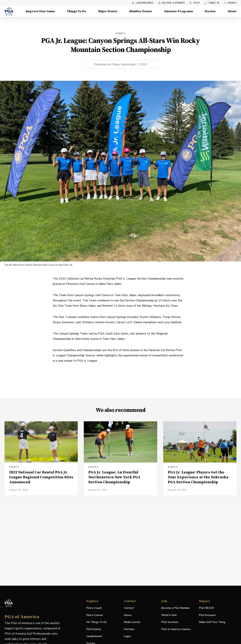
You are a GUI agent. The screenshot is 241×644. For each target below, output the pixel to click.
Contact (129, 608)
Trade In (212, 3)
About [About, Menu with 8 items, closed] (232, 11)
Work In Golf (169, 615)
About (128, 615)
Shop (195, 3)
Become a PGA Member (176, 608)
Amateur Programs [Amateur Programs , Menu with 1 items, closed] (178, 11)
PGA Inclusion (207, 615)
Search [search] (230, 3)
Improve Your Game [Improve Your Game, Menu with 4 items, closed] (40, 11)
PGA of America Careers (176, 629)
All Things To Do (97, 622)
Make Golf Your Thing (212, 622)
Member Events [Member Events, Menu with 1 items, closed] (140, 11)
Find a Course (95, 615)
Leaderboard (94, 636)
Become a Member (172, 3)
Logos (127, 636)
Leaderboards (143, 3)
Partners (129, 629)
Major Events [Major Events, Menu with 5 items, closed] (108, 11)
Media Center (132, 622)
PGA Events (94, 629)
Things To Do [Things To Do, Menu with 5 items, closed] (76, 11)
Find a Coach (94, 608)
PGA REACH (206, 608)
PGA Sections (170, 622)
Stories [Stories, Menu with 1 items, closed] (210, 11)
